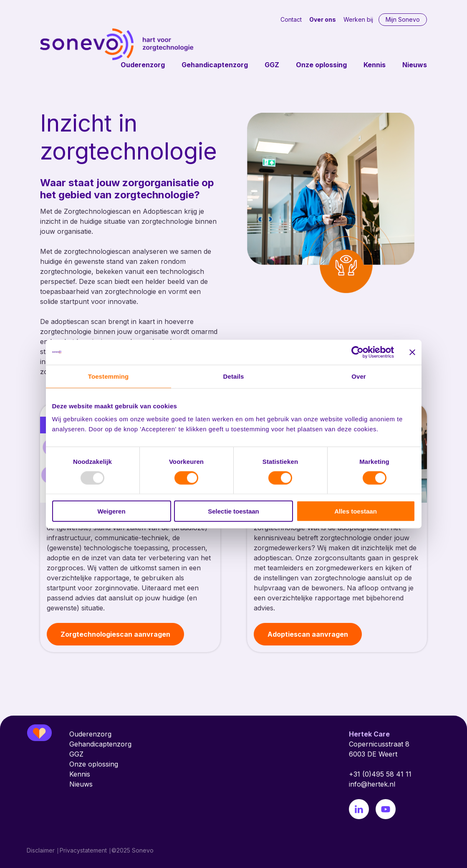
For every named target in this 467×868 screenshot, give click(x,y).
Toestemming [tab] (109, 376)
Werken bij (358, 19)
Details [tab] (234, 376)
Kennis (375, 65)
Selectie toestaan (233, 511)
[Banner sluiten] (412, 352)
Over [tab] (359, 376)
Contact (291, 19)
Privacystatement (83, 850)
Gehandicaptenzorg (215, 65)
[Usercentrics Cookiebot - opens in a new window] (357, 352)
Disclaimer (41, 850)
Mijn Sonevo (403, 19)
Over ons (323, 19)
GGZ (272, 65)
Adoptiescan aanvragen (308, 634)
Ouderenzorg (143, 65)
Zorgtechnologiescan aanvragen (115, 634)
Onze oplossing (321, 65)
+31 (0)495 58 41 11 (380, 774)
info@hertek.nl (372, 784)
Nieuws (415, 65)
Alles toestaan (356, 511)
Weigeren (111, 511)
